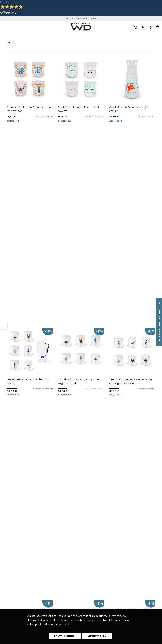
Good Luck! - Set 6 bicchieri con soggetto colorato (127, 271)
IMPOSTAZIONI (97, 636)
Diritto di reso (114, 530)
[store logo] (81, 27)
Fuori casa (86, 530)
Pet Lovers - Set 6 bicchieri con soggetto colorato (30, 344)
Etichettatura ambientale (119, 545)
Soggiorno (85, 526)
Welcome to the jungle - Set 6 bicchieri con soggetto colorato (131, 199)
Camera (85, 535)
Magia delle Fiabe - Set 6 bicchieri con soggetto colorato (130, 344)
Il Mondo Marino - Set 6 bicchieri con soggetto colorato (78, 199)
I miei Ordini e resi (117, 535)
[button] (8, 575)
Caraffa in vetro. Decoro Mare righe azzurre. (129, 127)
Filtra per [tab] (4, 326)
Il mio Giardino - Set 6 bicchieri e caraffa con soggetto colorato (81, 344)
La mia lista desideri (150, 28)
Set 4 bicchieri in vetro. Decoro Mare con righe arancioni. (29, 127)
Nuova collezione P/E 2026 (81, 18)
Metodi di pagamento (118, 526)
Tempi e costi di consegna (120, 521)
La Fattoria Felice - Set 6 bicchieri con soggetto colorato (28, 271)
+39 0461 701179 (14, 526)
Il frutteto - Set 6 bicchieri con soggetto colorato (80, 271)
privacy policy (32, 607)
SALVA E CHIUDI (65, 636)
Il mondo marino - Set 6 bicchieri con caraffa (28, 199)
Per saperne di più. (63, 625)
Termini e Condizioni (118, 516)
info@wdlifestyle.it (18, 521)
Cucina (84, 516)
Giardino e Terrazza (90, 540)
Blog (83, 549)
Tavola (84, 521)
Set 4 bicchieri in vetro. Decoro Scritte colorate (79, 127)
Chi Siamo (113, 554)
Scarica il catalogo (116, 549)
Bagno (84, 545)
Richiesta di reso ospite (119, 540)
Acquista (13, 139)
